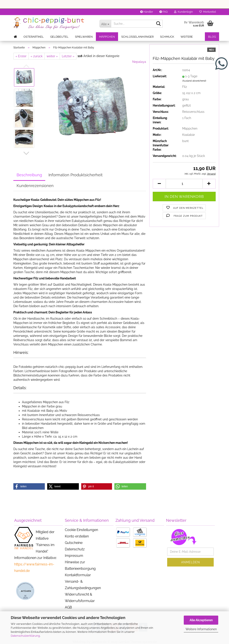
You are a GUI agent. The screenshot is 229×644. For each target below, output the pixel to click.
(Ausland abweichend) (194, 81)
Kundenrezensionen (35, 186)
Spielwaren (84, 37)
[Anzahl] (184, 184)
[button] (26, 153)
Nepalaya (139, 62)
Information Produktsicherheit (76, 175)
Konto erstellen (77, 536)
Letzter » (68, 56)
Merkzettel (208, 12)
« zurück (37, 56)
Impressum (74, 556)
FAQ (164, 12)
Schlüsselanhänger (137, 37)
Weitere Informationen (201, 629)
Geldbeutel (59, 37)
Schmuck (167, 37)
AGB (68, 607)
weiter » (52, 56)
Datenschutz (75, 549)
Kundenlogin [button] (183, 12)
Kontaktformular (78, 575)
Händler (147, 12)
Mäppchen (107, 37)
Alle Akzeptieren (201, 620)
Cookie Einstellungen (81, 530)
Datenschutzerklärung (25, 636)
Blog (212, 37)
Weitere (187, 37)
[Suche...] (105, 24)
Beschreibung (29, 175)
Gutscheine (74, 543)
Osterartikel (34, 37)
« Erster (21, 56)
